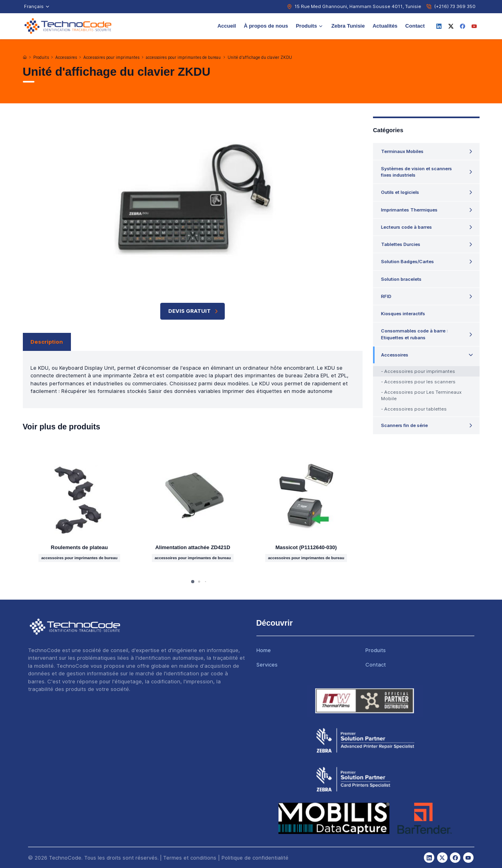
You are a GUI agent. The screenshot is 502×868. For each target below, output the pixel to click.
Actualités (385, 26)
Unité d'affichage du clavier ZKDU (260, 57)
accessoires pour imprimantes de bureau (183, 57)
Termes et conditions (190, 858)
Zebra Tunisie (348, 26)
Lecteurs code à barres (406, 227)
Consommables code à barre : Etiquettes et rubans (414, 334)
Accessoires (66, 57)
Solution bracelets (401, 279)
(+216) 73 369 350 (455, 6)
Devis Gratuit (194, 311)
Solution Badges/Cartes (407, 262)
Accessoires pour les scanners (420, 382)
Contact (415, 26)
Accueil (227, 26)
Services (267, 665)
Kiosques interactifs (403, 314)
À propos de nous (266, 26)
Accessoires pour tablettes (415, 409)
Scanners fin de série (404, 425)
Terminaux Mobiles (402, 151)
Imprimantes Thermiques (409, 210)
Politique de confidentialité (255, 858)
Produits (309, 26)
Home (264, 650)
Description (47, 342)
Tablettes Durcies (401, 244)
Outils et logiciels (400, 192)
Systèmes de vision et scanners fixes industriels (416, 172)
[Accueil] (25, 57)
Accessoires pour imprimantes (111, 57)
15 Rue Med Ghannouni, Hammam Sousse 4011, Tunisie (358, 6)
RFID (386, 296)
